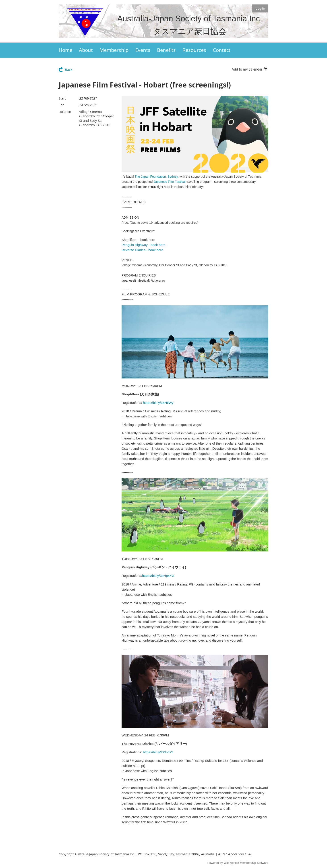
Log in (260, 8)
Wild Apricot (231, 863)
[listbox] (250, 69)
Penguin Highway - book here (144, 245)
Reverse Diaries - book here (142, 250)
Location (65, 112)
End (62, 105)
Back (69, 69)
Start (62, 98)
